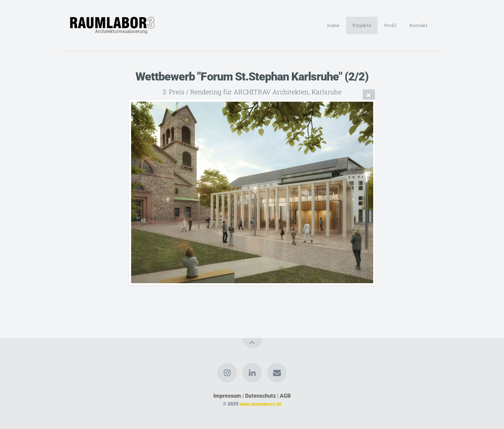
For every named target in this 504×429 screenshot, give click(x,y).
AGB (285, 396)
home (334, 25)
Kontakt (419, 25)
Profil (391, 25)
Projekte (362, 25)
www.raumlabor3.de (260, 404)
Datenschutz (260, 396)
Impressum (227, 396)
